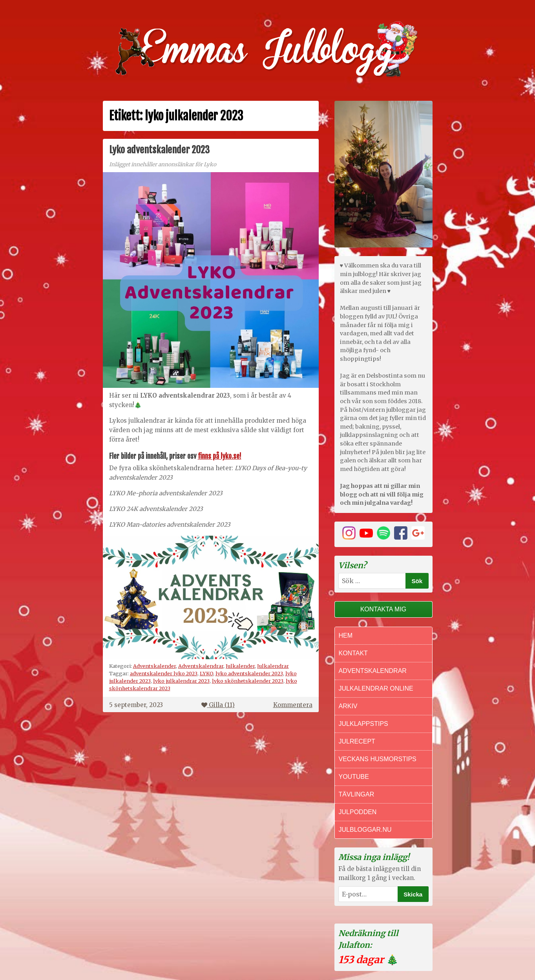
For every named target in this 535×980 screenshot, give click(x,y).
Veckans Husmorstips (378, 759)
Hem (346, 635)
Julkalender (240, 666)
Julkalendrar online (376, 688)
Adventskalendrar (201, 666)
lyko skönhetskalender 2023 (248, 681)
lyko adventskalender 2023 (249, 673)
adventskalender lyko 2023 (164, 673)
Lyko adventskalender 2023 (159, 150)
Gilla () (218, 705)
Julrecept (357, 741)
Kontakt (353, 653)
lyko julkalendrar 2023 (181, 681)
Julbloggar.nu (365, 830)
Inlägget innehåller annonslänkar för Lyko (163, 165)
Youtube (354, 777)
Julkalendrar (273, 666)
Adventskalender (154, 666)
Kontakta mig (383, 609)
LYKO (206, 673)
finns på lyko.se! (220, 456)
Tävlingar (357, 794)
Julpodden (358, 812)
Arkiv (348, 706)
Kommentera (293, 705)
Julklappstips (363, 724)
